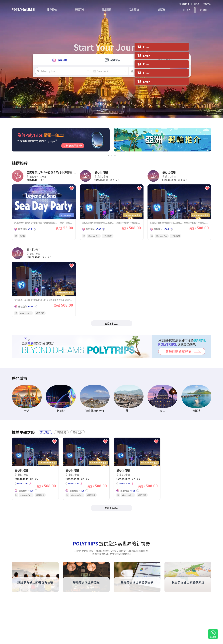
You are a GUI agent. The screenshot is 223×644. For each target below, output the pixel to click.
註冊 (203, 10)
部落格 (162, 10)
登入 (187, 10)
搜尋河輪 (79, 10)
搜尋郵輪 (52, 10)
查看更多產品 (112, 323)
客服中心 (207, 4)
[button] (108, 155)
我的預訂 (134, 10)
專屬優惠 (107, 10)
